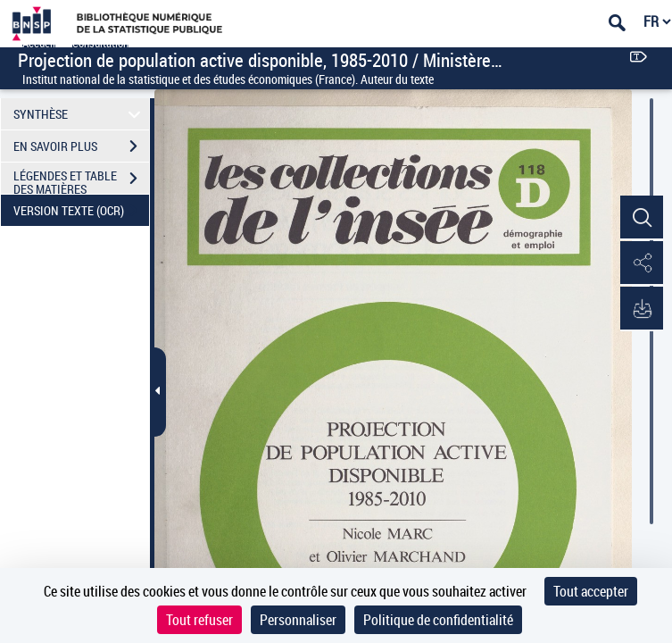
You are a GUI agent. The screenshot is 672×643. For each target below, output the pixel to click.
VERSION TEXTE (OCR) (81, 211)
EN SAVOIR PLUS (81, 146)
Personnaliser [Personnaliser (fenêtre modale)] (298, 620)
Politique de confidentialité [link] (438, 620)
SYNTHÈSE (80, 114)
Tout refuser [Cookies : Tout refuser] (199, 620)
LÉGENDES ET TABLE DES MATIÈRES (81, 180)
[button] (641, 218)
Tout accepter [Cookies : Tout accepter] (591, 591)
